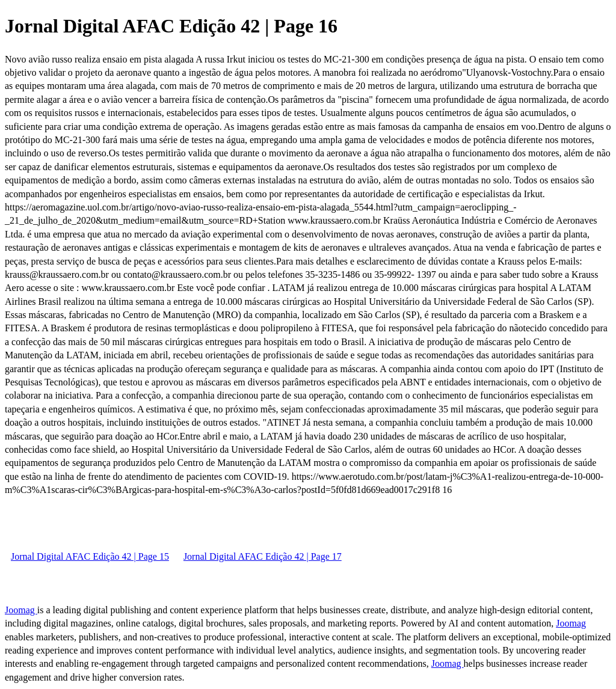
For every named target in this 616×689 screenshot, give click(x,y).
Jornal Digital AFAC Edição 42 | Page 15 (90, 556)
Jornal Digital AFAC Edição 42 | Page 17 (263, 556)
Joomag (21, 610)
